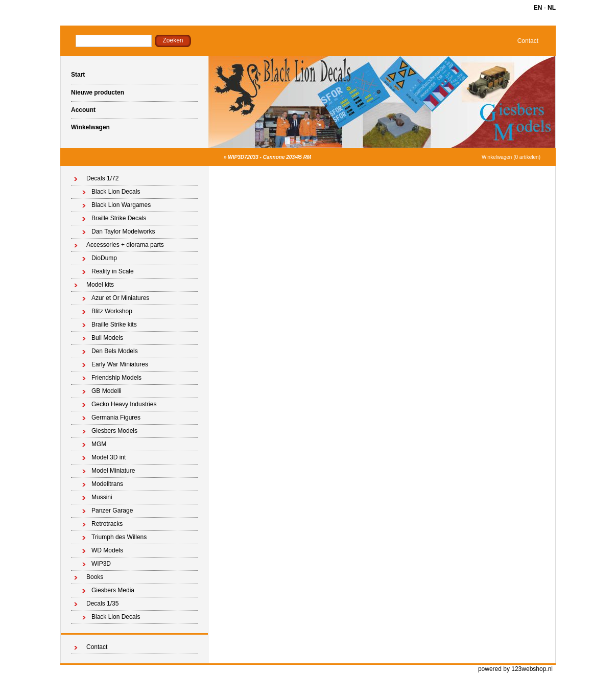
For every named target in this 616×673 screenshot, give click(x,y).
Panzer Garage (112, 510)
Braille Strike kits (114, 324)
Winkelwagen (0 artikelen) (511, 157)
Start (78, 75)
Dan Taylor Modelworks (123, 231)
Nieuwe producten (98, 92)
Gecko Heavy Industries (124, 404)
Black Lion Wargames (121, 205)
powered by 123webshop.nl (515, 669)
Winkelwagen (90, 127)
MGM (99, 444)
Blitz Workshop (112, 311)
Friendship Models (116, 378)
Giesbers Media (113, 590)
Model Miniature (113, 471)
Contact (528, 41)
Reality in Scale (113, 271)
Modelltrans (107, 484)
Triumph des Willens (119, 537)
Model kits (100, 285)
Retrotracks (107, 524)
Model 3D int (109, 457)
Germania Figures (116, 417)
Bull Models (107, 338)
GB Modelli (106, 391)
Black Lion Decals (116, 192)
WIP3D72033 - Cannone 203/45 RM (269, 157)
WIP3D (101, 564)
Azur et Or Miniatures (120, 298)
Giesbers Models (114, 431)
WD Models (107, 550)
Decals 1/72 (102, 178)
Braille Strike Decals (119, 218)
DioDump (104, 258)
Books (95, 577)
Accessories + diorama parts (125, 245)
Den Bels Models (115, 351)
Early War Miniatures (120, 364)
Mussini (102, 497)
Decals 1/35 (102, 604)
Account (83, 110)
